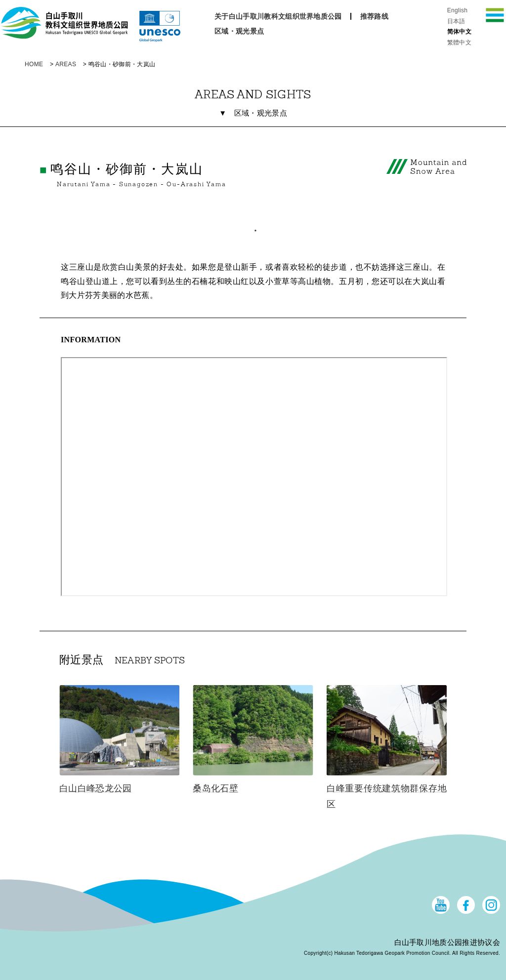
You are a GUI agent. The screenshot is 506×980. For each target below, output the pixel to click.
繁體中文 (459, 42)
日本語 (456, 21)
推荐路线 (374, 16)
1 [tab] (253, 228)
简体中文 (459, 32)
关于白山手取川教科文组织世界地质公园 (278, 16)
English (458, 10)
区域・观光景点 (239, 31)
